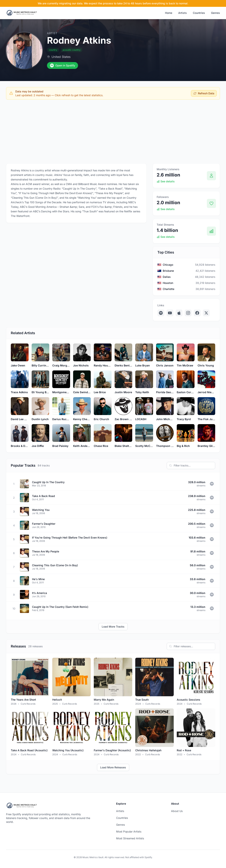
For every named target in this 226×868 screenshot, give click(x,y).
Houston (168, 283)
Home (169, 13)
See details (166, 181)
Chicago (168, 265)
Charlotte (169, 289)
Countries (199, 13)
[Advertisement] (113, 131)
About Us (177, 811)
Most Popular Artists (129, 831)
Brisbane (168, 271)
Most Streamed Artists (130, 838)
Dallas (167, 277)
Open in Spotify (63, 65)
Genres (215, 13)
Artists (183, 13)
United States (61, 57)
